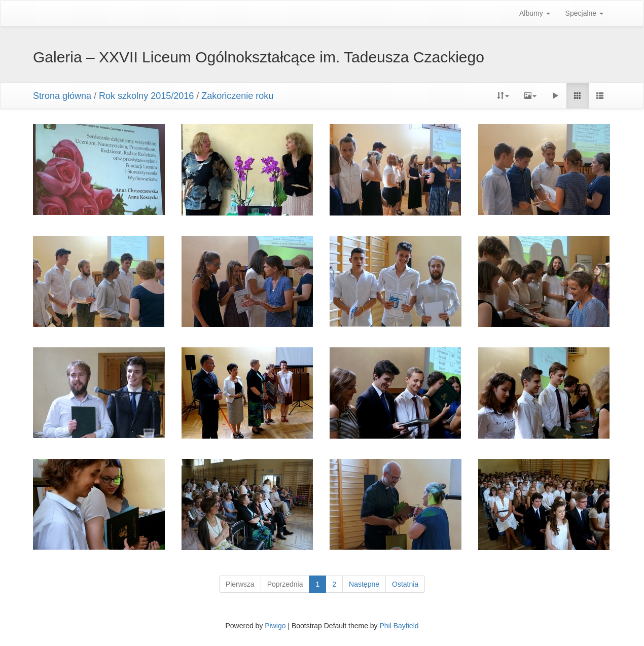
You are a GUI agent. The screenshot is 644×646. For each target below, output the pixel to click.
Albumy (535, 13)
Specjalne (584, 13)
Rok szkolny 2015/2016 (146, 96)
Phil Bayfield (399, 626)
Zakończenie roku (237, 96)
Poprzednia (285, 584)
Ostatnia (405, 584)
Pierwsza (240, 584)
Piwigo (275, 626)
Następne (364, 584)
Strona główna (62, 96)
